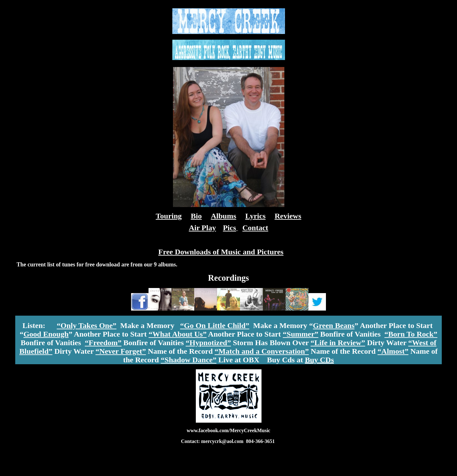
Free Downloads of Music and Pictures (221, 252)
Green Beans (334, 325)
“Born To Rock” (411, 334)
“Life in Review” (338, 343)
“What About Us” (178, 334)
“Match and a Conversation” (262, 351)
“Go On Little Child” (215, 325)
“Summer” (301, 334)
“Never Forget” (121, 351)
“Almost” (393, 351)
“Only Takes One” (87, 325)
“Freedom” (103, 343)
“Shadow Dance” (189, 360)
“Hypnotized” (208, 343)
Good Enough (46, 334)
